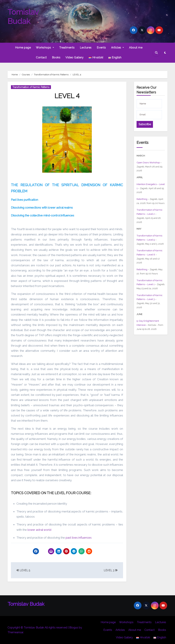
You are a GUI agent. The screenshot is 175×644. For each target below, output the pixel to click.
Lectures (86, 48)
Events (101, 48)
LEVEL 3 (111, 570)
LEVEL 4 (67, 96)
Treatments (67, 48)
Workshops (45, 48)
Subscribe (145, 124)
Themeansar (15, 632)
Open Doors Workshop (148, 162)
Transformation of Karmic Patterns (31, 87)
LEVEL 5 (23, 570)
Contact (41, 57)
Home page (23, 48)
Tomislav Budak (23, 17)
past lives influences (79, 538)
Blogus (74, 628)
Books (56, 57)
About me (136, 48)
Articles (118, 48)
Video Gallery (75, 57)
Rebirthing (142, 199)
